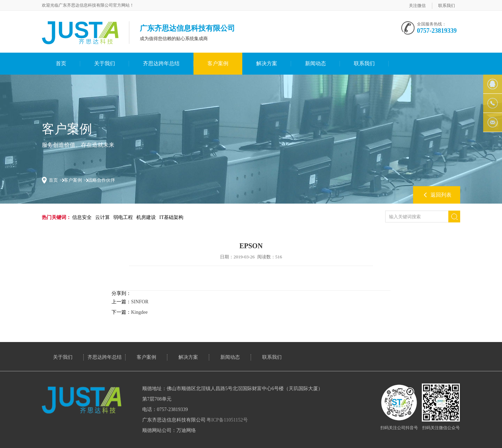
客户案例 (218, 63)
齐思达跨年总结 (161, 63)
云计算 (102, 217)
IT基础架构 (171, 217)
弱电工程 (123, 217)
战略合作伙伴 (101, 180)
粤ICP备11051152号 (227, 420)
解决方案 (267, 63)
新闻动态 (315, 63)
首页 (61, 63)
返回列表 (441, 195)
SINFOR (140, 302)
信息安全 (82, 217)
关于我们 (105, 63)
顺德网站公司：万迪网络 (169, 430)
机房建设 (146, 217)
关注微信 (417, 6)
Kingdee (139, 312)
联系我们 (447, 6)
